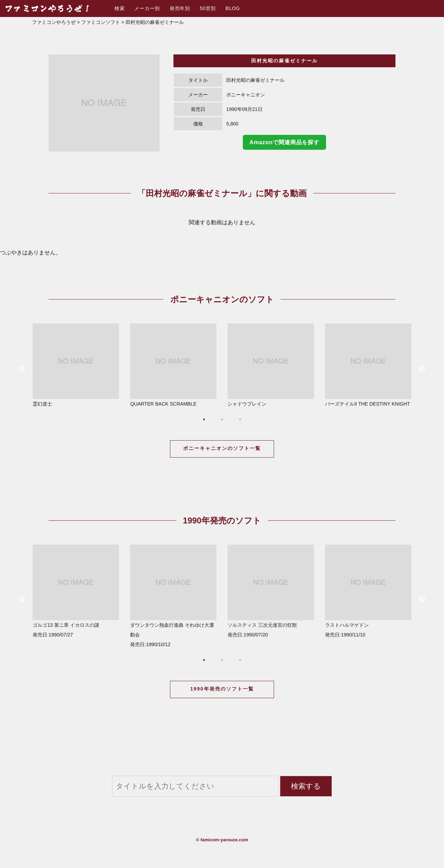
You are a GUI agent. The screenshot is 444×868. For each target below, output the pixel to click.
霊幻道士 (76, 365)
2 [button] (222, 419)
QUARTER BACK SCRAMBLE (173, 365)
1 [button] (204, 419)
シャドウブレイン (271, 365)
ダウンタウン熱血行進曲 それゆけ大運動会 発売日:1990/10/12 (173, 596)
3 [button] (240, 419)
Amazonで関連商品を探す (284, 142)
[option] (104, 103)
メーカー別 (147, 8)
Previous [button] (22, 369)
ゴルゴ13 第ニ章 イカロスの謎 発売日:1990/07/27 (76, 591)
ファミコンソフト (101, 22)
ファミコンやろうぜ (54, 22)
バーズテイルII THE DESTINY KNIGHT (368, 365)
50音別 (208, 8)
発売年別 (180, 8)
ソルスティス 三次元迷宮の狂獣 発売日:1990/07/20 (271, 591)
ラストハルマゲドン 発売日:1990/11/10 (368, 591)
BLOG (233, 8)
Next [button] (422, 369)
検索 (119, 8)
